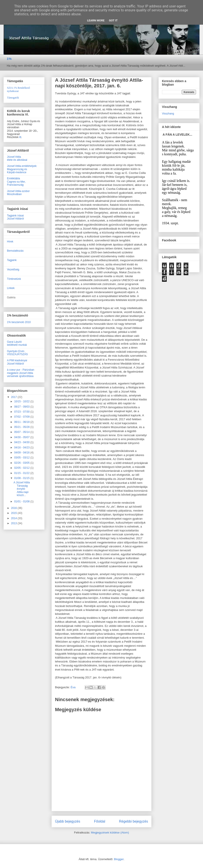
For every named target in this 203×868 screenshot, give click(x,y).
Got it (113, 20)
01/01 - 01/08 (22, 501)
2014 (14, 518)
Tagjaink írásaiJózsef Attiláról (15, 217)
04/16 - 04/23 (22, 448)
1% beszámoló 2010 (19, 322)
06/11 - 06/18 (22, 422)
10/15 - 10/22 (22, 401)
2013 (14, 523)
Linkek (11, 288)
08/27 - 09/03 (22, 407)
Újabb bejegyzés (68, 821)
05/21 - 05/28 (22, 427)
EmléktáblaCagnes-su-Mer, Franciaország (16, 182)
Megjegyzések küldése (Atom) (110, 833)
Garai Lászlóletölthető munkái (17, 343)
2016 (14, 508)
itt (20, 137)
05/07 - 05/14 (22, 432)
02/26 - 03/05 (22, 463)
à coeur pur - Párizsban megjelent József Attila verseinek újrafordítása (21, 373)
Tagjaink (12, 260)
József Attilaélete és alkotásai (17, 158)
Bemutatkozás (15, 251)
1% (9, 59)
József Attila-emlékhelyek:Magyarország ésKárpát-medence (22, 169)
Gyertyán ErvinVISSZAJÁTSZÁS (17, 353)
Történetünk (14, 279)
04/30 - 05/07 (22, 437)
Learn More (96, 20)
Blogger (119, 859)
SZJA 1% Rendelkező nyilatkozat (18, 89)
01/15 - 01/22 (22, 473)
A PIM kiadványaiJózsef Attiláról (17, 362)
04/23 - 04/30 (22, 442)
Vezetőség (13, 270)
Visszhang (168, 114)
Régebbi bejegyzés (133, 821)
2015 (14, 513)
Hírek (10, 242)
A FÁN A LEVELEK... (177, 135)
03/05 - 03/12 (22, 458)
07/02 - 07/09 (22, 417)
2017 (14, 397)
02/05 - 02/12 (22, 468)
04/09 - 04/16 (22, 453)
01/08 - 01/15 (22, 478)
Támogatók (13, 98)
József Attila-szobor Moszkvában (18, 193)
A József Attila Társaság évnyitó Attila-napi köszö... (22, 489)
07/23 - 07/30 (22, 412)
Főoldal (100, 821)
